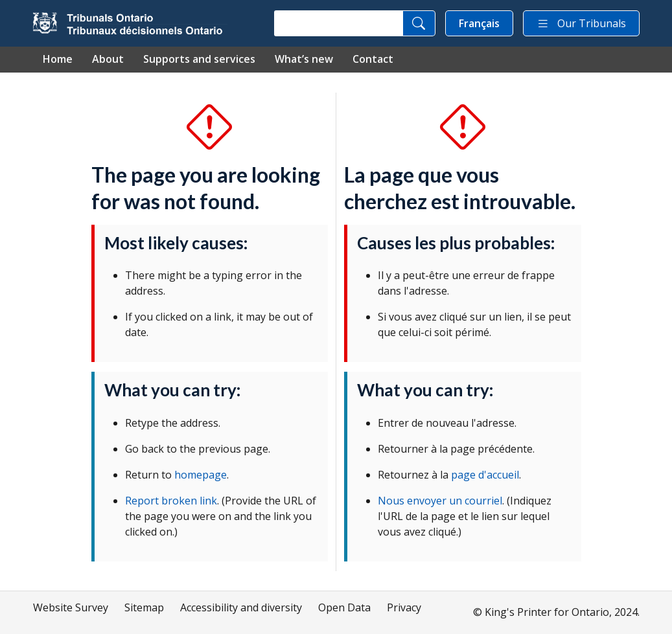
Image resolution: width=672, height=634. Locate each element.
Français (479, 23)
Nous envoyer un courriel (440, 501)
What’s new (304, 59)
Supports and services (199, 59)
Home (58, 59)
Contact (373, 59)
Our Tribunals (581, 23)
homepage (201, 475)
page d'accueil (485, 475)
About (108, 59)
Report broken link (171, 501)
